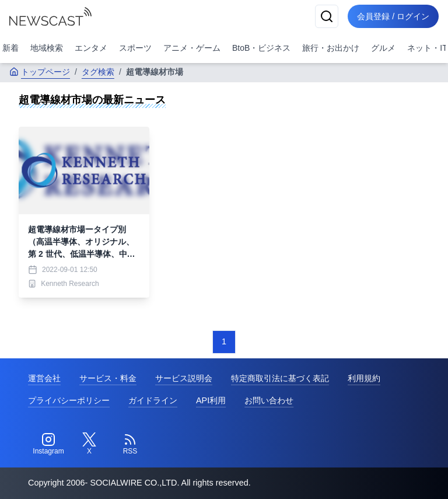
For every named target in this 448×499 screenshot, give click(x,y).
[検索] (327, 16)
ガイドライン (153, 400)
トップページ (40, 72)
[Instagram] (48, 444)
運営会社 (44, 378)
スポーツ (135, 48)
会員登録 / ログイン (393, 16)
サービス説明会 (184, 378)
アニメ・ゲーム (192, 48)
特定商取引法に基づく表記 (280, 378)
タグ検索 (98, 72)
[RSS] (130, 444)
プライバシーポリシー (69, 400)
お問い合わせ (269, 400)
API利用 (211, 400)
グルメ (383, 48)
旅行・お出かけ (331, 48)
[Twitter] (89, 444)
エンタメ (91, 48)
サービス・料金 (108, 378)
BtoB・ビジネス (261, 48)
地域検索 (47, 48)
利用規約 (364, 378)
